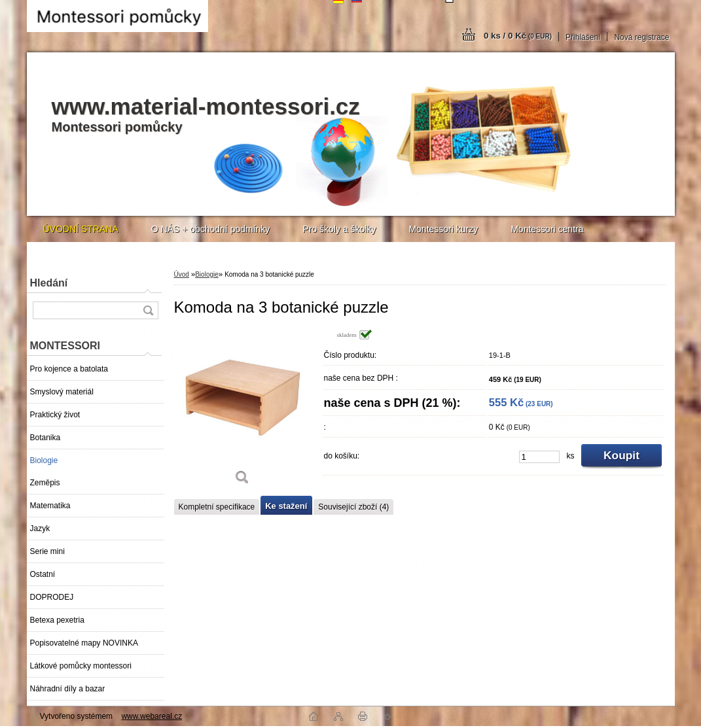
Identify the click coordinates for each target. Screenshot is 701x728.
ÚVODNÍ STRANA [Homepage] (81, 229)
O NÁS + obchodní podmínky (211, 229)
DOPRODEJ (52, 597)
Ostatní (43, 574)
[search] (148, 310)
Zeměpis (45, 483)
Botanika (45, 438)
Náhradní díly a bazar (68, 689)
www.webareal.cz (152, 716)
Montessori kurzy (443, 229)
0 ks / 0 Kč (518, 36)
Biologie (44, 460)
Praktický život (55, 415)
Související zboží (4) (353, 507)
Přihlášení (583, 37)
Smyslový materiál (62, 392)
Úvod (182, 274)
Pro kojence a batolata (69, 369)
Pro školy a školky (339, 229)
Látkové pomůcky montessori (81, 666)
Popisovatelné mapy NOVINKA (84, 643)
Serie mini (47, 551)
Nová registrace (641, 37)
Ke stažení (286, 506)
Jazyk (40, 529)
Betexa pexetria (57, 620)
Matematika (50, 506)
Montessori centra (547, 229)
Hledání (49, 283)
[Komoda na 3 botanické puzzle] (243, 412)
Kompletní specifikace (217, 507)
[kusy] (539, 457)
